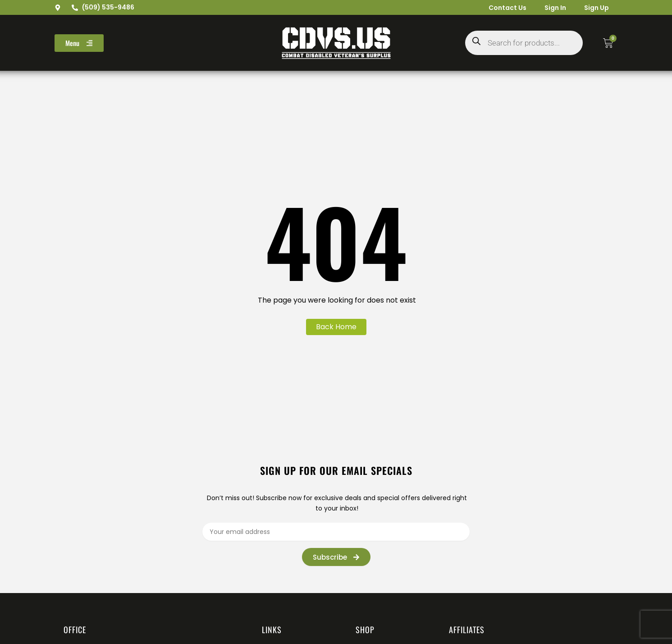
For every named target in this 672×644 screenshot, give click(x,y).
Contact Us (507, 8)
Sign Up (597, 8)
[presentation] (500, 553)
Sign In (555, 8)
